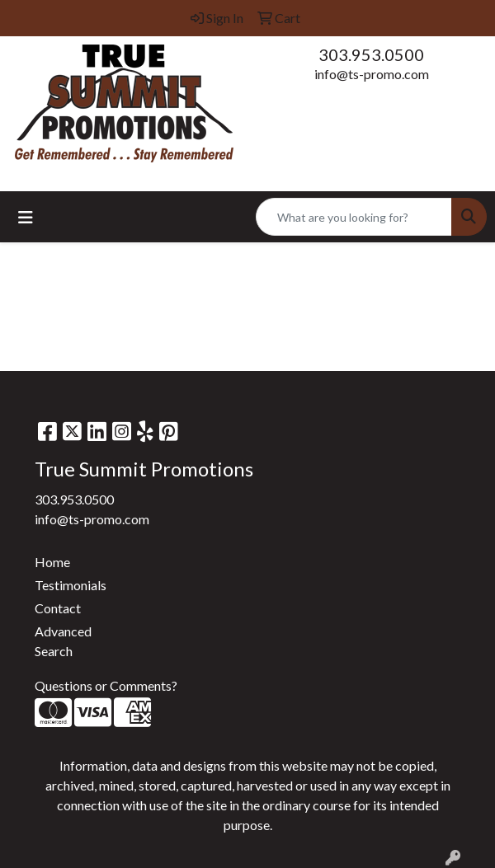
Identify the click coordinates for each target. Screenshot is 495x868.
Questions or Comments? (106, 685)
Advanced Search (63, 641)
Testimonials (71, 585)
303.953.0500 (371, 54)
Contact (58, 608)
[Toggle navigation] (26, 217)
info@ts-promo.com (372, 74)
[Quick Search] (354, 217)
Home (52, 562)
